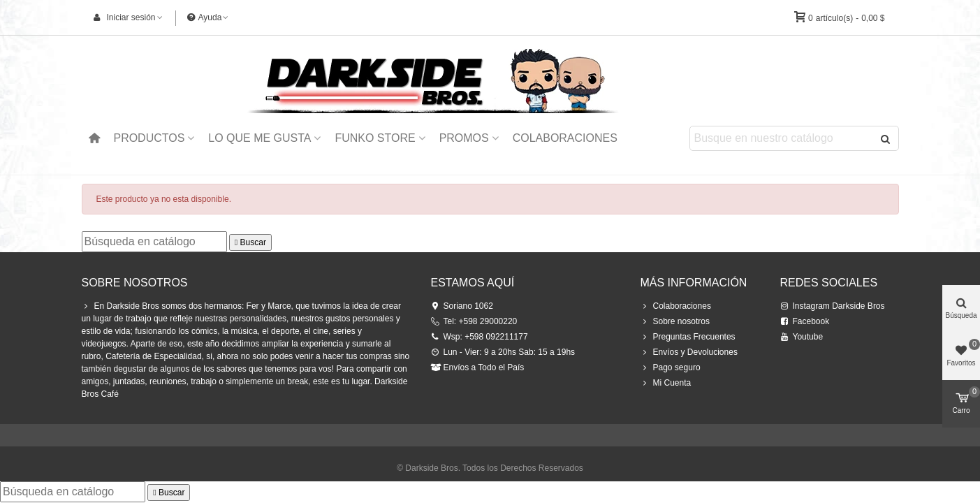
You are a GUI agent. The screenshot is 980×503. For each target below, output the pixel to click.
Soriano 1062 (462, 306)
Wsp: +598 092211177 (480, 337)
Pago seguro (671, 367)
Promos (464, 138)
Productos (149, 138)
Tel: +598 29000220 (474, 321)
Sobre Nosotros (135, 283)
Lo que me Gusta (259, 138)
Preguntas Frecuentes (688, 337)
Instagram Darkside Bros (833, 306)
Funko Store (375, 138)
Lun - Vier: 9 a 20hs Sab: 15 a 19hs (503, 352)
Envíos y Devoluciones (689, 352)
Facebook (805, 321)
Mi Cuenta (666, 383)
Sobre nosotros (675, 321)
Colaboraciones (565, 138)
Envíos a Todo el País (478, 367)
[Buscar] (154, 242)
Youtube (802, 337)
